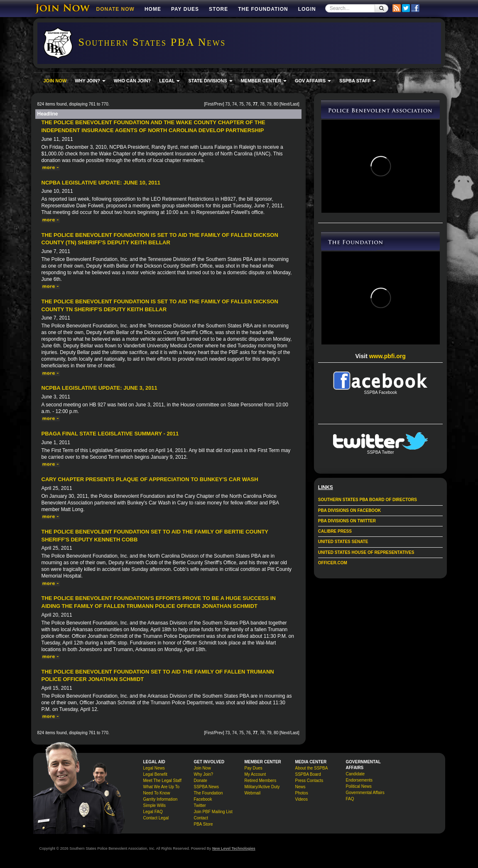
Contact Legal (156, 818)
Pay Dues (185, 9)
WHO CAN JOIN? (132, 81)
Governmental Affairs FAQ (365, 796)
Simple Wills (154, 805)
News (300, 787)
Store (218, 9)
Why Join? (204, 774)
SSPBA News (207, 787)
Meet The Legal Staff (162, 781)
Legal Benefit (155, 774)
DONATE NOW (115, 9)
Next (285, 104)
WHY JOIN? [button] (90, 81)
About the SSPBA (312, 768)
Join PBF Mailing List (213, 812)
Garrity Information (161, 799)
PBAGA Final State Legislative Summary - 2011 (110, 434)
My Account (255, 774)
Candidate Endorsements (359, 777)
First (209, 104)
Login (307, 9)
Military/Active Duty (262, 787)
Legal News (154, 768)
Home (153, 9)
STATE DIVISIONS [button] (210, 81)
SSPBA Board (308, 774)
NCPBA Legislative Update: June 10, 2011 (101, 183)
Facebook (203, 799)
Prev (219, 104)
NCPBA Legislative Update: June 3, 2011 (99, 388)
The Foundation (263, 9)
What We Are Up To (161, 787)
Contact (201, 818)
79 (269, 104)
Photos (302, 793)
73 (227, 104)
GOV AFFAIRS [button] (313, 81)
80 (276, 104)
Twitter (200, 805)
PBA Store (203, 824)
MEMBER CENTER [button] (264, 81)
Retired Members (261, 781)
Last (294, 104)
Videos (302, 799)
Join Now (202, 768)
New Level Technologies (234, 848)
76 (248, 104)
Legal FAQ (153, 812)
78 (262, 104)
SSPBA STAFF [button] (358, 81)
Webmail (253, 793)
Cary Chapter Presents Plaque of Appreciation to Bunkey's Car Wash (150, 479)
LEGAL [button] (169, 81)
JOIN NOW (55, 81)
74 (234, 104)
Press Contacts (309, 781)
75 (241, 104)
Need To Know (157, 793)
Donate (201, 781)
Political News (359, 786)
